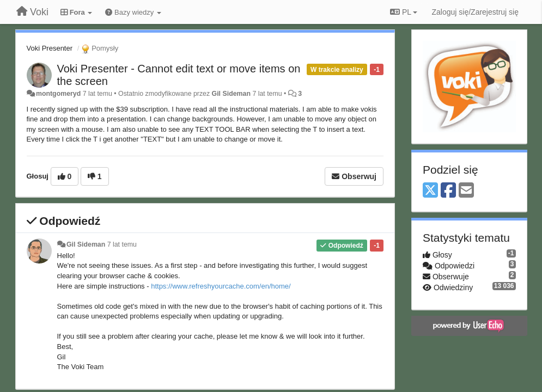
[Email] (466, 191)
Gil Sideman (231, 94)
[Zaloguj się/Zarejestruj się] (475, 12)
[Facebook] (448, 191)
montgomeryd (58, 94)
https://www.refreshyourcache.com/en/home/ (221, 286)
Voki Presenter (50, 48)
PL (404, 12)
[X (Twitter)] (430, 191)
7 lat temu (122, 244)
